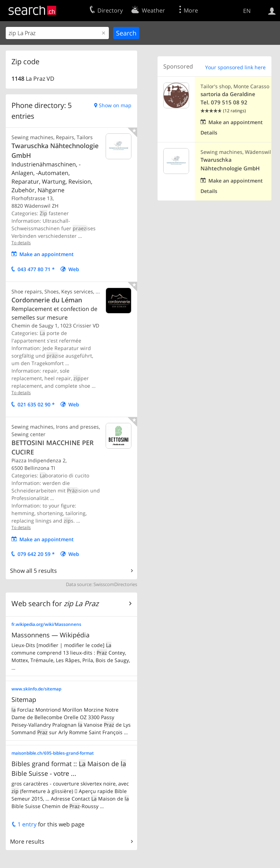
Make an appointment (47, 254)
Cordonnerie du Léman (47, 300)
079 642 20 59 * (36, 554)
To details (21, 243)
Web (74, 269)
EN (247, 11)
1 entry (24, 824)
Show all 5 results (33, 571)
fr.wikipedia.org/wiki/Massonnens (46, 624)
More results (27, 841)
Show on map (115, 105)
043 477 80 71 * (36, 269)
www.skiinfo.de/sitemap (36, 689)
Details (209, 133)
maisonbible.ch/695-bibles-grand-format (53, 753)
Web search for (55, 603)
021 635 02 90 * (36, 404)
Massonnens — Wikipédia (50, 635)
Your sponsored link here (235, 67)
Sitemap (24, 699)
